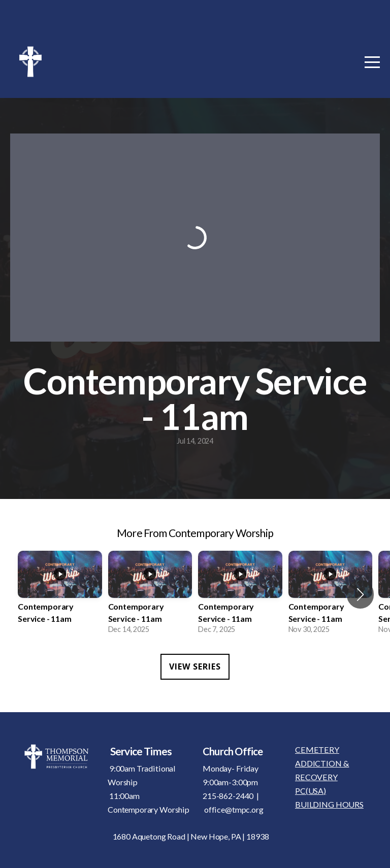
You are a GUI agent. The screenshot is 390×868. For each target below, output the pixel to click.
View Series (195, 666)
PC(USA (309, 791)
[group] (60, 595)
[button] (360, 594)
